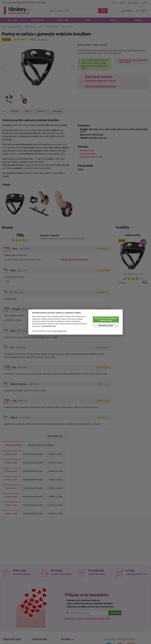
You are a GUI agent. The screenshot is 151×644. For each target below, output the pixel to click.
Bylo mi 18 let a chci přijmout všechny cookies (106, 320)
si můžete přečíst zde (59, 331)
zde (75, 324)
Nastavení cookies (106, 325)
